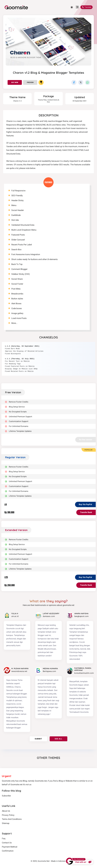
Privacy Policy (8, 815)
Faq (4, 838)
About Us (6, 811)
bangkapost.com (81, 616)
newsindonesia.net (19, 671)
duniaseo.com (49, 616)
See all (58, 739)
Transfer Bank (86, 512)
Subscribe (6, 796)
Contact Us (7, 843)
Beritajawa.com (49, 671)
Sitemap (6, 823)
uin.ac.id (15, 616)
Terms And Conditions (12, 819)
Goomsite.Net (44, 861)
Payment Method (10, 847)
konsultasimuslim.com (84, 673)
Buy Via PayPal (85, 504)
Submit (38, 739)
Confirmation (8, 851)
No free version (86, 440)
